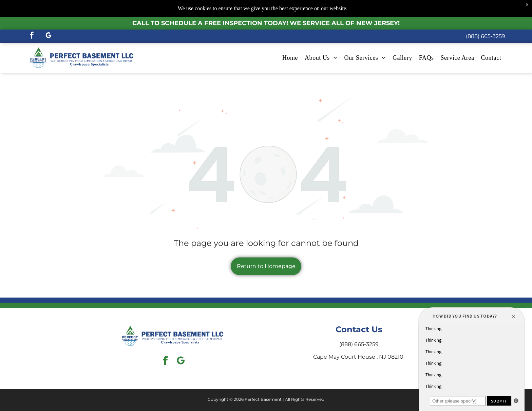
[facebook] (32, 36)
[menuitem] (290, 58)
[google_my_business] (49, 36)
